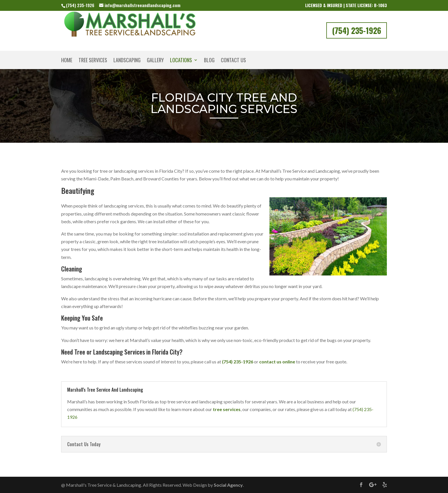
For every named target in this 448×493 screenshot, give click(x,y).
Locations (181, 61)
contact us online (277, 362)
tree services (227, 409)
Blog (209, 61)
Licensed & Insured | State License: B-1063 (346, 6)
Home (67, 61)
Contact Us (233, 61)
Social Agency (228, 485)
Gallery (155, 61)
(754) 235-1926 (80, 5)
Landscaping (127, 61)
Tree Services (93, 61)
